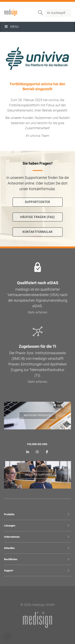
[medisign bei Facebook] (47, 452)
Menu (11, 27)
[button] (7, 637)
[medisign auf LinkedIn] (27, 452)
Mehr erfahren (38, 312)
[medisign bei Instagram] (37, 452)
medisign (21, 12)
